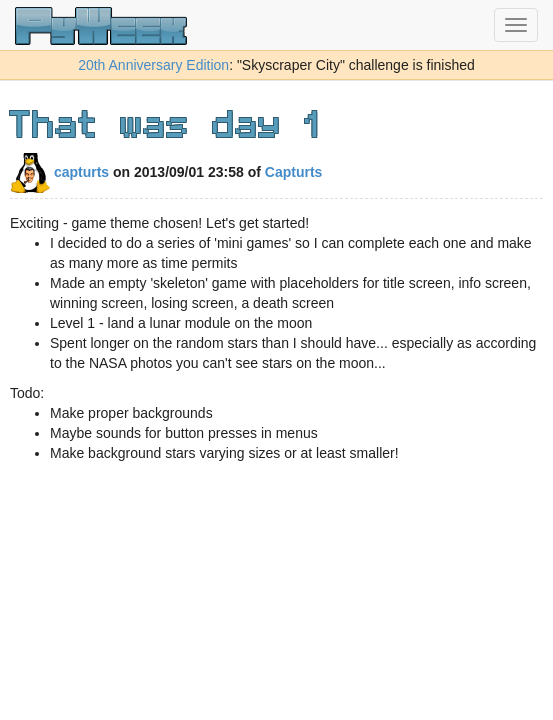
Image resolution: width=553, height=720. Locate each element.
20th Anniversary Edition (153, 65)
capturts (59, 172)
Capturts (294, 172)
